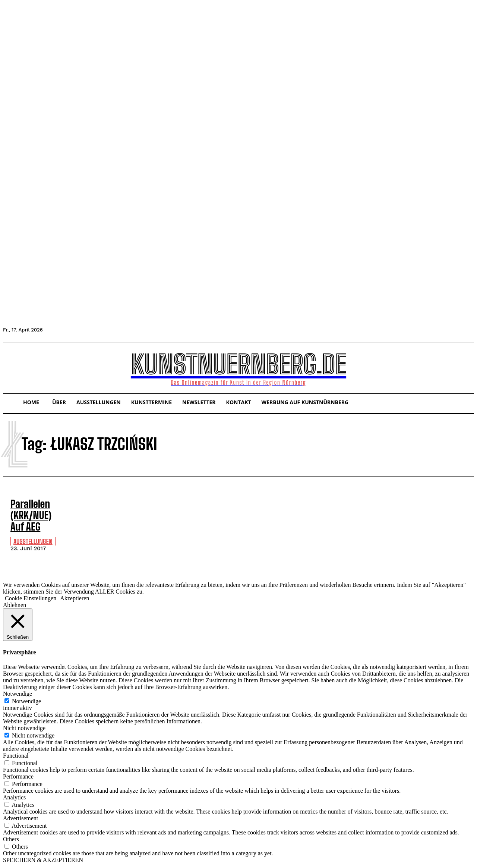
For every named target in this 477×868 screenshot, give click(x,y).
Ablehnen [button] (15, 607)
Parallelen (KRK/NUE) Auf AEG (28, 513)
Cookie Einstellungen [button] (31, 600)
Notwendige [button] (18, 695)
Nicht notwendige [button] (24, 729)
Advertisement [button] (20, 820)
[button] (12, 367)
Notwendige (26, 703)
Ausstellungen (33, 537)
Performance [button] (18, 778)
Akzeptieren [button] (75, 600)
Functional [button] (16, 757)
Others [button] (11, 841)
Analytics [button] (14, 799)
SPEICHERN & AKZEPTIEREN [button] (43, 861)
